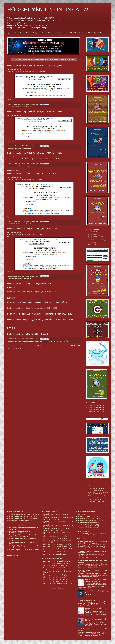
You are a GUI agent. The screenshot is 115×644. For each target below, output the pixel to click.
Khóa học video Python (85, 33)
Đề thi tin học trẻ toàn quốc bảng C (87, 527)
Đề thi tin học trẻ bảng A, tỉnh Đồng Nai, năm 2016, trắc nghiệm (35, 65)
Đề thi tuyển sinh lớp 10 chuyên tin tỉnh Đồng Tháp (23, 514)
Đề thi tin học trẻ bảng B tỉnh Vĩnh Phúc (54, 581)
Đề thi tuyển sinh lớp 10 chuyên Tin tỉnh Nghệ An (57, 583)
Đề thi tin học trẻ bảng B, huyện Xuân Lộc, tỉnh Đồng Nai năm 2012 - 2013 (40, 314)
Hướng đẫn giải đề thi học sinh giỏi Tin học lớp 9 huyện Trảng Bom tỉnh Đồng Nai (57, 530)
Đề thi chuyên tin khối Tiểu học (86, 600)
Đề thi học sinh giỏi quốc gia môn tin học (89, 521)
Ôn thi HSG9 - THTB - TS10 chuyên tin (32, 25)
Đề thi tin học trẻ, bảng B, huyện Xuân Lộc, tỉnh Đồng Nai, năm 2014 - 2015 (40, 320)
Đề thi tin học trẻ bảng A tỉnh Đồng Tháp (20, 521)
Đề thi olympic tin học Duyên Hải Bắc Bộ (89, 518)
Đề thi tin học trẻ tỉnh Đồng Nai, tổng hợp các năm (29, 283)
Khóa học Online (57, 33)
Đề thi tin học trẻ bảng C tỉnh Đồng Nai (61, 341)
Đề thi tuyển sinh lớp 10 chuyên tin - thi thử (55, 563)
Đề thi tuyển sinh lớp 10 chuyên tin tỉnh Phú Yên (91, 534)
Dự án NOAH (98, 33)
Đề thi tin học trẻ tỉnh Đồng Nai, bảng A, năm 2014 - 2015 (32, 229)
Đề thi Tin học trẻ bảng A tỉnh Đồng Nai (21, 107)
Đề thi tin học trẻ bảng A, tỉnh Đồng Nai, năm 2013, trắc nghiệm (35, 153)
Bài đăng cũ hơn (76, 346)
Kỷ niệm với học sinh (94, 500)
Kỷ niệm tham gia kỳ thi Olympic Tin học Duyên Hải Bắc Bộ (98, 493)
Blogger (61, 588)
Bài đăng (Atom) (17, 349)
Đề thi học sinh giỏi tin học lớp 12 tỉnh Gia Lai (56, 561)
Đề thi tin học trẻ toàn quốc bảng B (87, 525)
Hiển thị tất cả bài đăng (67, 59)
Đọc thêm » (10, 100)
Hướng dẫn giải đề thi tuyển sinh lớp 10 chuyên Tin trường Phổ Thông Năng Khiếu (23, 536)
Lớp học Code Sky (20, 23)
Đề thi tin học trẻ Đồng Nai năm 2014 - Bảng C (28, 334)
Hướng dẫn (81, 514)
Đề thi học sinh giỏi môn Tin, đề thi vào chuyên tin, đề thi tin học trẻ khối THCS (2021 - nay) (93, 542)
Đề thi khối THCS (93, 234)
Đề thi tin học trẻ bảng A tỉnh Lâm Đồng (54, 575)
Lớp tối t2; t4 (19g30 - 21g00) (96, 412)
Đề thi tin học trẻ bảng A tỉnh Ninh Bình (54, 579)
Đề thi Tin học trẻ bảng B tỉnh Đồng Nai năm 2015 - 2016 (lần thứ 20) (37, 302)
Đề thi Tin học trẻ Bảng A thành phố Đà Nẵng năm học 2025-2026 (96, 581)
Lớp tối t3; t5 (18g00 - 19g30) (96, 405)
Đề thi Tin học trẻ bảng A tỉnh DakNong (54, 565)
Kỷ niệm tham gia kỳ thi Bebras (96, 502)
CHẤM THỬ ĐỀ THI (93, 244)
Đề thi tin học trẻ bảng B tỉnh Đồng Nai (41, 341)
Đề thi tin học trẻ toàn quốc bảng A (87, 523)
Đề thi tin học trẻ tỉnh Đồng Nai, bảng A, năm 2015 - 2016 (32, 173)
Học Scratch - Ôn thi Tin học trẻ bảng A (32, 28)
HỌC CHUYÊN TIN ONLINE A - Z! (48, 10)
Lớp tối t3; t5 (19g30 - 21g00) (96, 407)
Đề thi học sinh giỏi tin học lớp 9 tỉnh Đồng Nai (56, 544)
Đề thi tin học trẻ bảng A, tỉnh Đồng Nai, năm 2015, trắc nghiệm (35, 112)
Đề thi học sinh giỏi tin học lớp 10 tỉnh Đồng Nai (56, 546)
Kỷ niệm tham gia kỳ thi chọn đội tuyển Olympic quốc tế (97, 497)
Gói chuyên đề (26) (45, 33)
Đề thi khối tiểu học (93, 232)
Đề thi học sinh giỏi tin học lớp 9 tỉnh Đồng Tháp (22, 516)
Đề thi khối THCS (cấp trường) (96, 240)
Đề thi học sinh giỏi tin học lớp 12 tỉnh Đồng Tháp (22, 518)
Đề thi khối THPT (93, 242)
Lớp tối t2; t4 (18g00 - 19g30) (96, 410)
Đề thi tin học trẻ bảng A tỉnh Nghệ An (54, 577)
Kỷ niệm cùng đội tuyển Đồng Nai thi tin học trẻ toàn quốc (97, 489)
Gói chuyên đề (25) (32, 33)
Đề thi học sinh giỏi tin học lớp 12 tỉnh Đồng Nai (56, 538)
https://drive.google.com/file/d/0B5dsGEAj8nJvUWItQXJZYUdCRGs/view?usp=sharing (34, 159)
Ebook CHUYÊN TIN (70, 33)
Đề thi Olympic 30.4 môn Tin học (87, 516)
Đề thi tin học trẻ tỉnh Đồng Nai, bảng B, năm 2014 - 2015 (32, 308)
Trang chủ (9, 33)
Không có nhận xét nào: (32, 104)
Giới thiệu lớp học (19, 33)
